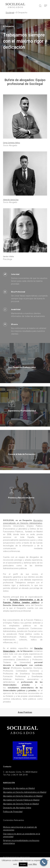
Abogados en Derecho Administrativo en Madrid (25, 792)
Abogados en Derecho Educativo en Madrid (23, 796)
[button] (46, 6)
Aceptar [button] (23, 864)
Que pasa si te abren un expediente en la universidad (22, 835)
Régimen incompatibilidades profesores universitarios (21, 842)
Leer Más (32, 864)
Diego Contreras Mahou (12, 143)
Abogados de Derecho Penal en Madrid (21, 804)
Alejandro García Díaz (11, 200)
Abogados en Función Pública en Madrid (21, 800)
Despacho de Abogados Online (17, 808)
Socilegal (10, 13)
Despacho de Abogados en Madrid (19, 788)
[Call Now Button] (44, 862)
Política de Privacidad (13, 812)
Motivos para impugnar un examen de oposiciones (20, 828)
